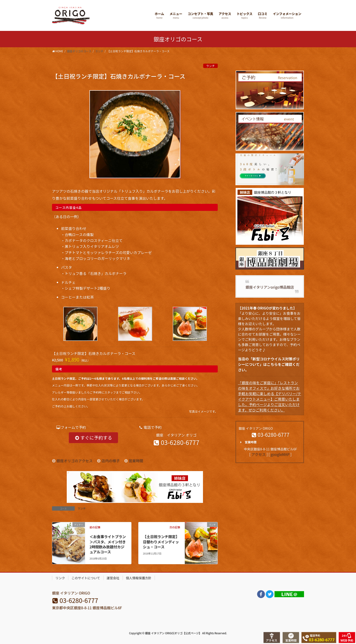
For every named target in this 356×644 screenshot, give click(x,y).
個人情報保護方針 (139, 578)
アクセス (258, 454)
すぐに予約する (93, 438)
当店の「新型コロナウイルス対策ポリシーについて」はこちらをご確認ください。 (269, 364)
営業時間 (136, 461)
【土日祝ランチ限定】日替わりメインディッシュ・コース (161, 542)
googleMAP (280, 454)
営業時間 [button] (248, 442)
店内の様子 (111, 461)
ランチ (210, 66)
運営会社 (113, 578)
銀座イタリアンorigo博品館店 (270, 287)
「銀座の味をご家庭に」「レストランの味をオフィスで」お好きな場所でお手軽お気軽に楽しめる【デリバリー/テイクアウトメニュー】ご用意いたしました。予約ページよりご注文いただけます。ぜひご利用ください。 (269, 396)
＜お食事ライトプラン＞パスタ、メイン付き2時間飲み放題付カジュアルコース (108, 544)
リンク (60, 578)
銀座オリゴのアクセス (75, 461)
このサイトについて (86, 578)
